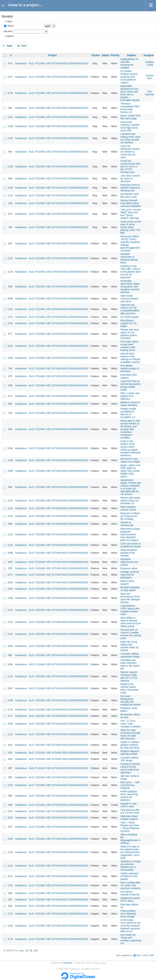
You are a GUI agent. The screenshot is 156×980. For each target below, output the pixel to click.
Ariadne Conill (150, 63)
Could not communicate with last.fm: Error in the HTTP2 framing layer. (130, 166)
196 (10, 203)
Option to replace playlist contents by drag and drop (130, 745)
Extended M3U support (129, 376)
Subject (131, 55)
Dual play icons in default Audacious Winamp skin (130, 188)
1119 (10, 622)
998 (10, 805)
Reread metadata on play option (130, 589)
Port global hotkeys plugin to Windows (130, 368)
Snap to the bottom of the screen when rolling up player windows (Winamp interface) (131, 448)
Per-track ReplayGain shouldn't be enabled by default (131, 700)
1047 (10, 811)
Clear (24, 46)
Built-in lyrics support (127, 582)
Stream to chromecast (127, 524)
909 (10, 287)
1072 (10, 317)
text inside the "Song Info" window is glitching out (131, 939)
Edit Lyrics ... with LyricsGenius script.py (130, 785)
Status (10, 26)
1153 (10, 309)
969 (10, 487)
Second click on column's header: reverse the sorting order (131, 634)
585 (10, 108)
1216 (10, 545)
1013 (10, 516)
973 (10, 214)
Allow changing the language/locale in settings (130, 839)
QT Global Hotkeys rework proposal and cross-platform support (129, 77)
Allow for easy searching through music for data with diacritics (130, 734)
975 (10, 63)
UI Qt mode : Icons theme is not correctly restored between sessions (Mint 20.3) (131, 926)
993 (10, 152)
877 (10, 334)
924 (10, 745)
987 (10, 768)
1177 (10, 716)
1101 (10, 501)
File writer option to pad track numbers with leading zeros (130, 346)
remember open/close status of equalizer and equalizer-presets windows (130, 287)
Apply (9, 46)
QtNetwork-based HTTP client (130, 899)
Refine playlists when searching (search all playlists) (129, 796)
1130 (10, 852)
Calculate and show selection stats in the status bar (130, 664)
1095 (10, 724)
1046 (10, 358)
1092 (10, 589)
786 (10, 368)
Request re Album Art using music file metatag (130, 516)
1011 (10, 876)
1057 (10, 818)
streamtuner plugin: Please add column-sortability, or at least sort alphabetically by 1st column (131, 487)
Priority (115, 55)
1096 (10, 664)
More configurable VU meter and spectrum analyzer (131, 885)
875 (10, 376)
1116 (10, 676)
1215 (10, 534)
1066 (10, 553)
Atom (139, 955)
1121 (10, 734)
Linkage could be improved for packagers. (130, 575)
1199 (10, 126)
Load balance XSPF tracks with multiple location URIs (130, 610)
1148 (10, 598)
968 (10, 385)
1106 (10, 166)
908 (10, 893)
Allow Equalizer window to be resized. (129, 553)
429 (10, 413)
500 (10, 906)
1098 (10, 299)
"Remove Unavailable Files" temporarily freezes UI (130, 108)
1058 (10, 839)
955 (10, 568)
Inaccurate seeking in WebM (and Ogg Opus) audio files (130, 126)
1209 (10, 188)
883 (10, 759)
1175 (10, 914)
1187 (10, 634)
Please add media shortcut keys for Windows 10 (130, 501)
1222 (10, 258)
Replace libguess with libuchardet (130, 753)
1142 (10, 323)
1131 (10, 866)
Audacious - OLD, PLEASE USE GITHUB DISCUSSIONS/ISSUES (52, 63)
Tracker (96, 55)
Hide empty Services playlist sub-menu (129, 299)
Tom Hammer (150, 93)
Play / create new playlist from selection (130, 396)
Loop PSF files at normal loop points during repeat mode (131, 385)
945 (10, 404)
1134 (10, 508)
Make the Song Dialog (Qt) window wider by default (130, 646)
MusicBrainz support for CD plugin (128, 323)
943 (10, 429)
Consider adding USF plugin (129, 759)
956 (10, 524)
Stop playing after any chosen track (130, 811)
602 (10, 243)
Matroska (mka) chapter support (129, 818)
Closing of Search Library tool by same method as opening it (130, 768)
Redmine (67, 963)
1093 (10, 646)
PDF (152, 955)
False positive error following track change (128, 914)
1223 (10, 195)
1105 (10, 138)
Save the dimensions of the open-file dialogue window (130, 598)
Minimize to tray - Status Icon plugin (130, 460)
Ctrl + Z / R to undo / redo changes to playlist (131, 724)
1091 (10, 582)
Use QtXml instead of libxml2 (130, 893)
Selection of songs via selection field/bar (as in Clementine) (131, 866)
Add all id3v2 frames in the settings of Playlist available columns (130, 358)
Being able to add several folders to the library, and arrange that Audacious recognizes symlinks (130, 429)
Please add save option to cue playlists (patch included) (130, 334)
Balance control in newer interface (130, 404)
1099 (10, 700)
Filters (9, 22)
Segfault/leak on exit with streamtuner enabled (129, 63)
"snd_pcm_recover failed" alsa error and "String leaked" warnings (131, 214)
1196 (10, 448)
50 (31, 951)
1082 (10, 346)
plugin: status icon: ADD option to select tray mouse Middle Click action (131, 471)
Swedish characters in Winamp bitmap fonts (129, 258)
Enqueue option (129, 568)
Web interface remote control (128, 508)
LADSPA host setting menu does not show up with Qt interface (131, 138)
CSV (146, 955)
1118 (10, 272)
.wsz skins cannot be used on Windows (130, 178)
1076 (10, 93)
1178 (10, 939)
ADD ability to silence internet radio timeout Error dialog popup (131, 622)
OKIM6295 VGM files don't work (130, 195)
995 (10, 777)
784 (10, 227)
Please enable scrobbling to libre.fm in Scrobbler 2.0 (128, 413)
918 (10, 753)
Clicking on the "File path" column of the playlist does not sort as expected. (131, 272)
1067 (10, 562)
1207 (10, 785)
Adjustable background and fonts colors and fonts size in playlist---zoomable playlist (130, 93)
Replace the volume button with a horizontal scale (129, 688)
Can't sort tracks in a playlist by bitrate (131, 545)
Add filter (8, 31)
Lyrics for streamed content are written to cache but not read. (130, 152)
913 (10, 396)
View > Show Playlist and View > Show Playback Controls (130, 827)
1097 (10, 688)
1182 (10, 926)
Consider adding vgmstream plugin (130, 655)
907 (10, 899)
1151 (10, 610)
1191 (10, 885)
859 (10, 178)
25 (27, 951)
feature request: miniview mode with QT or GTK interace (129, 676)
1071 (10, 575)
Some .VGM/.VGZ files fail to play (130, 117)
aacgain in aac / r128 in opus (129, 805)
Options (10, 36)
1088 (10, 471)
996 (10, 796)
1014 (10, 117)
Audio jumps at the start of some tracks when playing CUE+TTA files (131, 227)
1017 (10, 77)
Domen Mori (150, 77)
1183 (10, 460)
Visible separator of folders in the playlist (130, 876)
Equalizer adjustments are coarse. (129, 562)
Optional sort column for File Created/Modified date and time (130, 309)
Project (52, 55)
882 (10, 655)
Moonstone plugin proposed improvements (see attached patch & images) (130, 534)
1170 (10, 710)
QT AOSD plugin (130, 317)
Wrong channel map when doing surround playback (131, 203)
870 (10, 827)
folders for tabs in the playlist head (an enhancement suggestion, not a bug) (130, 852)
